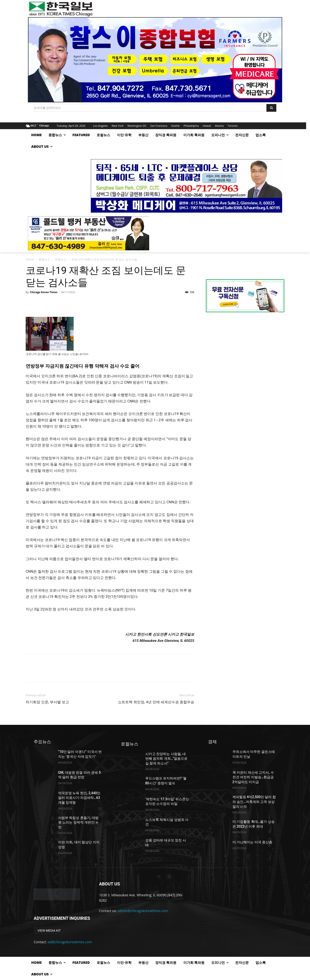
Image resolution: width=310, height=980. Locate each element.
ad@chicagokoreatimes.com (70, 942)
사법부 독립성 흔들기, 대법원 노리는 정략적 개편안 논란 (78, 822)
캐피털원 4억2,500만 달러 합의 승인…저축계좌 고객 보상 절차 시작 (254, 802)
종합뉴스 (44, 259)
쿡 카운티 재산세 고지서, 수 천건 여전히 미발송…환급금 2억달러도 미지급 (253, 777)
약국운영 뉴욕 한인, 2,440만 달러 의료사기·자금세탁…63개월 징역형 (79, 798)
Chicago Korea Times (43, 292)
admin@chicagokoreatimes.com (143, 911)
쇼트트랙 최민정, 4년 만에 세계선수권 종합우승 (156, 702)
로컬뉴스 (61, 259)
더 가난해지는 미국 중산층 (252, 842)
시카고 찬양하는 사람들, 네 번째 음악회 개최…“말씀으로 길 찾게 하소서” (167, 759)
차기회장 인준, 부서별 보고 (47, 702)
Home (30, 259)
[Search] (271, 108)
